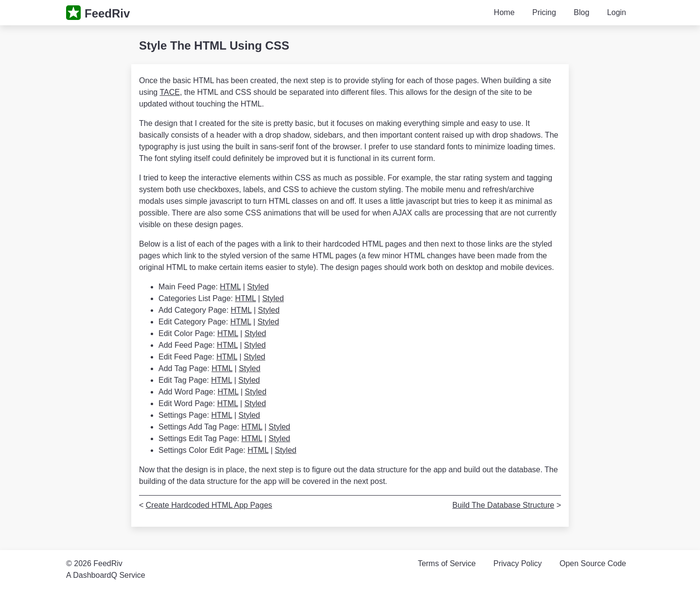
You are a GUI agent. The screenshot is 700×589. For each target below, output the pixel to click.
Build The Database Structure (504, 505)
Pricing (544, 12)
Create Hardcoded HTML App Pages (209, 505)
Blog (581, 12)
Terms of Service (446, 563)
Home (504, 12)
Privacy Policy (518, 563)
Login (617, 12)
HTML (230, 287)
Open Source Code (593, 563)
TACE (169, 92)
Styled (258, 287)
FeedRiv (107, 13)
